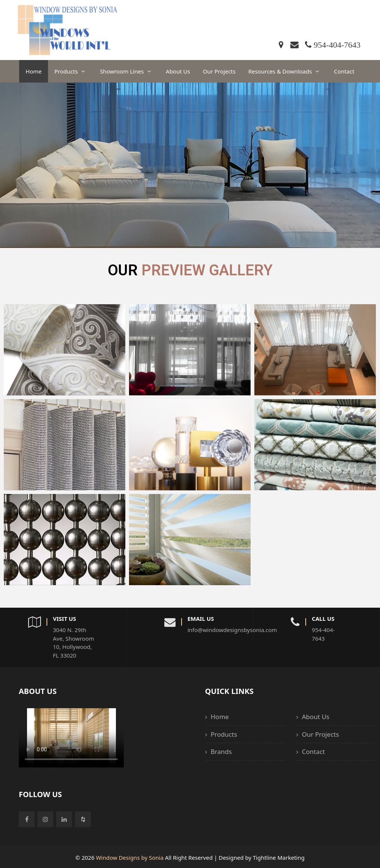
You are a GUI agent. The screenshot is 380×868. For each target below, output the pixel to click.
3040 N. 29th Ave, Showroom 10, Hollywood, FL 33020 (74, 642)
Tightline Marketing (279, 857)
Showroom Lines (130, 71)
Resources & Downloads (288, 71)
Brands (221, 751)
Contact (344, 71)
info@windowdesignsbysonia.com (202, 629)
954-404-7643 (323, 634)
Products (74, 71)
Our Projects (219, 71)
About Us (178, 71)
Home (34, 71)
